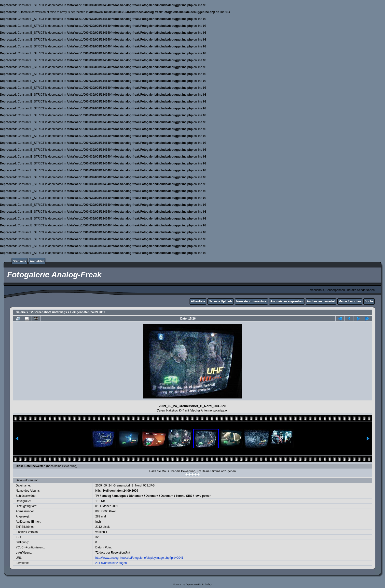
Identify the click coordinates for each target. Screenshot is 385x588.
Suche (369, 301)
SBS (189, 496)
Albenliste (198, 301)
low (197, 496)
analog (106, 496)
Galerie (21, 312)
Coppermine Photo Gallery (199, 584)
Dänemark (136, 496)
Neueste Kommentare (251, 301)
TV (97, 496)
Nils (98, 491)
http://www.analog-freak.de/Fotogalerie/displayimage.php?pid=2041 (139, 558)
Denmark (152, 496)
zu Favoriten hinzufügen (111, 563)
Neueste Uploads (221, 301)
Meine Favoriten (350, 301)
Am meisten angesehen (287, 301)
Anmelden (37, 261)
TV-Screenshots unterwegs (48, 312)
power (206, 496)
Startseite (20, 261)
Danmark (167, 496)
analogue (120, 496)
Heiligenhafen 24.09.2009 (88, 312)
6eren (180, 496)
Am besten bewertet (321, 301)
